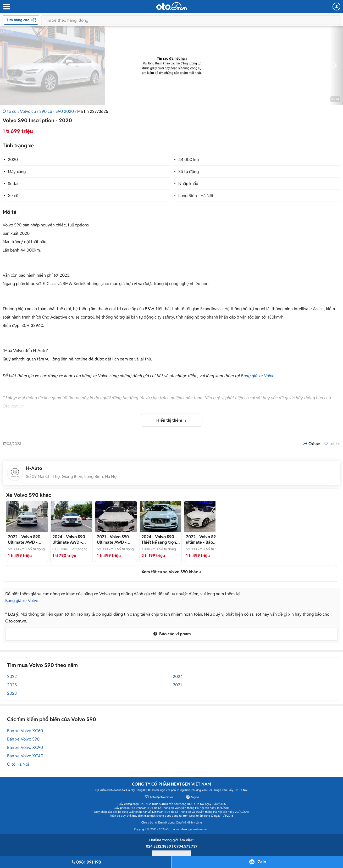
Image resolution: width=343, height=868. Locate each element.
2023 (12, 693)
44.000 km (189, 160)
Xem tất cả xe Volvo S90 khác (170, 572)
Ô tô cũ (10, 111)
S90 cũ (46, 111)
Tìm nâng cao (21, 20)
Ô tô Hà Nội (18, 764)
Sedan (14, 184)
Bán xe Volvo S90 (23, 739)
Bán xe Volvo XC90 (25, 747)
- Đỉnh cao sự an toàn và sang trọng (115, 539)
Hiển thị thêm (170, 420)
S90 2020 (65, 111)
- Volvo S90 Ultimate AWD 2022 (26, 539)
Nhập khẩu (188, 184)
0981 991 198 (86, 862)
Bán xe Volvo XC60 (25, 731)
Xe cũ (13, 196)
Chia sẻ (312, 444)
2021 (177, 685)
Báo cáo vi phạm (171, 634)
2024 (178, 677)
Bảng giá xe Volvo (258, 376)
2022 (12, 677)
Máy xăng (17, 172)
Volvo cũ (28, 111)
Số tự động (189, 172)
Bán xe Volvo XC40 (25, 756)
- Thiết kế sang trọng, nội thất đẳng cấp (161, 539)
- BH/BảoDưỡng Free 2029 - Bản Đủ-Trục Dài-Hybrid (71, 539)
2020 (13, 160)
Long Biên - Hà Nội (196, 196)
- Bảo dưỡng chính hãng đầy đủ (203, 539)
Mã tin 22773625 (93, 111)
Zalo (262, 862)
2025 (12, 685)
